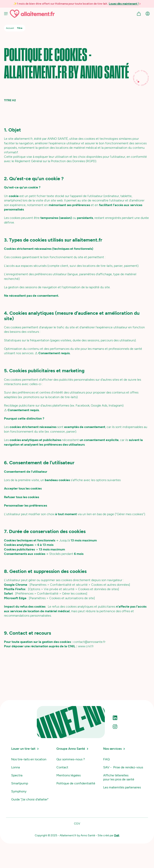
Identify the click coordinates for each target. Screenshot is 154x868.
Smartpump (20, 783)
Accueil (10, 28)
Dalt (117, 835)
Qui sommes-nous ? (71, 759)
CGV (77, 824)
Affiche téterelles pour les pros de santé (119, 777)
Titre (20, 28)
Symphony (19, 791)
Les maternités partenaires (122, 787)
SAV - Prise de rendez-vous (123, 767)
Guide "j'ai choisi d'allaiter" (30, 799)
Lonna (15, 767)
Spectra (17, 775)
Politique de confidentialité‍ (76, 783)
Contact (62, 767)
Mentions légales (68, 775)
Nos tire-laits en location (29, 759)
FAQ (106, 759)
